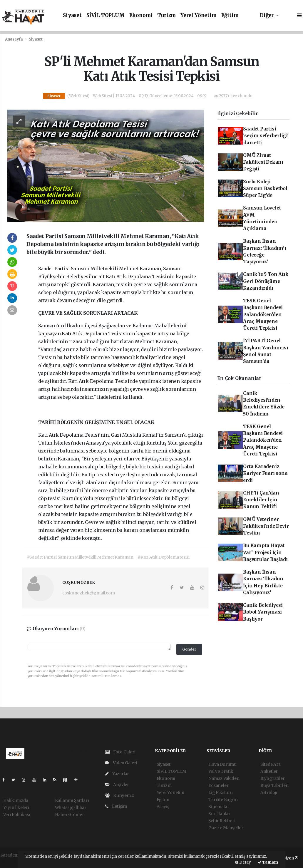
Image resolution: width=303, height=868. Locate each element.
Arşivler (117, 785)
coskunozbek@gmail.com (89, 593)
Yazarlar (117, 774)
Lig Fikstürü (221, 792)
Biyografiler (273, 778)
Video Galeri (121, 763)
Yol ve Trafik (221, 771)
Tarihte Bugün (223, 800)
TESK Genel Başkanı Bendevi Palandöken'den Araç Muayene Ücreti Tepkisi (263, 314)
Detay (243, 862)
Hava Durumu (222, 764)
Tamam (268, 862)
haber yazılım (14, 861)
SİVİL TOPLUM (106, 15)
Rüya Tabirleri (274, 785)
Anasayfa (14, 39)
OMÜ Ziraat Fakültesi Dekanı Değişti (263, 162)
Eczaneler (218, 785)
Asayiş (163, 807)
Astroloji (269, 792)
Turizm (166, 15)
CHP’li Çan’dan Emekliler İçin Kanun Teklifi (261, 500)
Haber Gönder (70, 815)
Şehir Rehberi (222, 821)
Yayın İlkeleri (16, 807)
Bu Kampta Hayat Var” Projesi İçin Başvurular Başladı (265, 552)
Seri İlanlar (219, 814)
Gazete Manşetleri (226, 828)
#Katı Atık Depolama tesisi (164, 557)
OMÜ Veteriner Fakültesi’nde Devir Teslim (266, 526)
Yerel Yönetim (199, 15)
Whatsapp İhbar (71, 807)
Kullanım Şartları (72, 800)
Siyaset (72, 15)
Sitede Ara (271, 764)
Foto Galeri (120, 752)
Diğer (267, 15)
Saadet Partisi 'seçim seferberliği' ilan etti (266, 136)
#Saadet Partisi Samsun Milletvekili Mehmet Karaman (80, 557)
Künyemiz (120, 795)
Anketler (269, 771)
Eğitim (230, 15)
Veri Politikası (17, 815)
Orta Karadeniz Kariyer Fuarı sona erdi (265, 473)
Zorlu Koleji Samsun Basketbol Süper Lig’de (265, 189)
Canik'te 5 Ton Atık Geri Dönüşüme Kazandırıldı (266, 281)
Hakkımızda (16, 800)
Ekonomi (141, 15)
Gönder (189, 649)
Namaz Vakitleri (224, 778)
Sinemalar (219, 807)
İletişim (116, 806)
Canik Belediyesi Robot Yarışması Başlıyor (263, 612)
